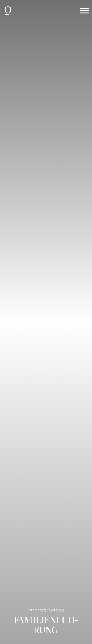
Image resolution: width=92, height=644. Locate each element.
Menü (85, 11)
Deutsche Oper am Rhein (8, 11)
